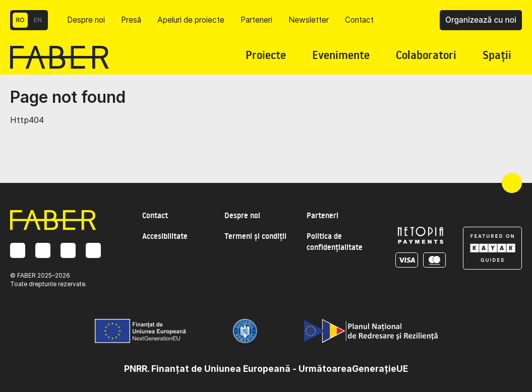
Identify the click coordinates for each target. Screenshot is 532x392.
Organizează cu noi (481, 20)
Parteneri (256, 20)
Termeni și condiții (255, 236)
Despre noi (86, 20)
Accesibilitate (165, 236)
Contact (359, 20)
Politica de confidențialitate (335, 242)
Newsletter (309, 20)
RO (20, 20)
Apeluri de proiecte (191, 20)
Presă (131, 20)
